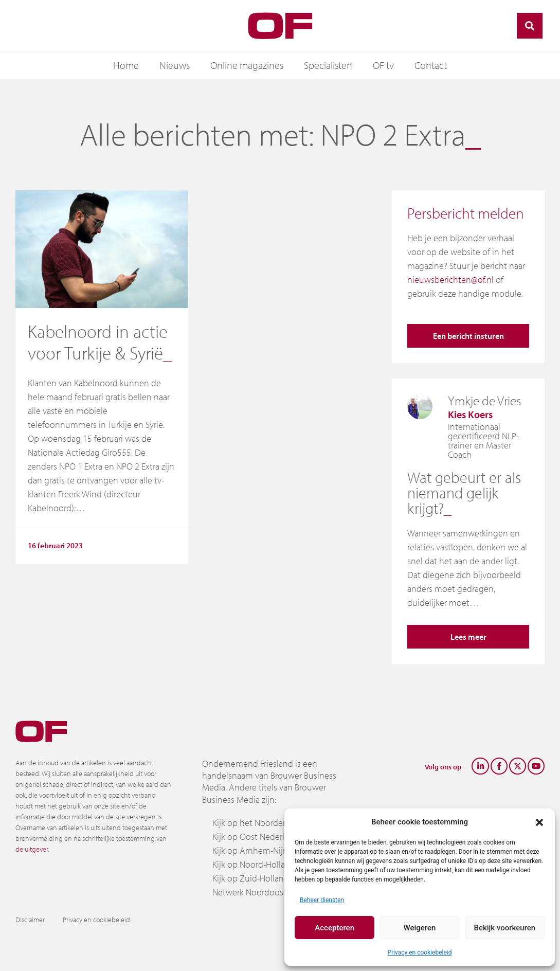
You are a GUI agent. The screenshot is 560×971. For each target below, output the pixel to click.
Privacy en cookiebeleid (419, 952)
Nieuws (175, 65)
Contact (431, 65)
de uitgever (32, 849)
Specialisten (328, 65)
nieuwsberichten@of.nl (450, 280)
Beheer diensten (322, 900)
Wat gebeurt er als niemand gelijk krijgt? (464, 493)
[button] (539, 822)
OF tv (383, 65)
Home (126, 65)
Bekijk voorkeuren (504, 928)
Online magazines (247, 65)
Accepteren (335, 928)
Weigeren (420, 928)
